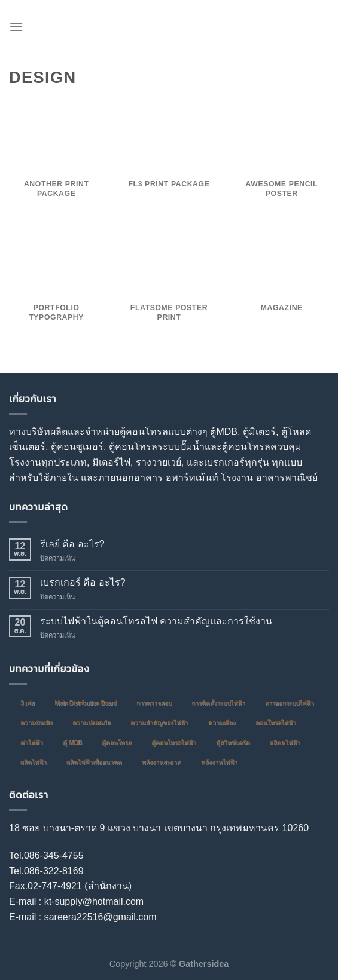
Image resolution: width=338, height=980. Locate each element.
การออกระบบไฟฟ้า (290, 703)
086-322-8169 (54, 871)
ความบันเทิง (36, 723)
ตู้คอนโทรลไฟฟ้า (174, 742)
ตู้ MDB (72, 742)
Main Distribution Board (86, 703)
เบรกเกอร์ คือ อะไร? (83, 582)
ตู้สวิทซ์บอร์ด (233, 742)
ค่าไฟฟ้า (32, 742)
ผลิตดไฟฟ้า (285, 742)
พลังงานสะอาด (162, 762)
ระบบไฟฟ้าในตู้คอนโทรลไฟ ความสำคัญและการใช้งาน (156, 621)
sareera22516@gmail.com (101, 917)
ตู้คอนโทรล (117, 742)
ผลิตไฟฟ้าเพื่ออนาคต (94, 762)
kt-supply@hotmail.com (94, 901)
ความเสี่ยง (222, 723)
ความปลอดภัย (92, 723)
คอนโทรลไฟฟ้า (276, 723)
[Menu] (16, 27)
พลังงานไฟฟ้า (219, 762)
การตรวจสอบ (154, 703)
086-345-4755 (54, 855)
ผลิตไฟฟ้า (34, 762)
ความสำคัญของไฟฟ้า (159, 723)
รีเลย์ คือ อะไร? (72, 544)
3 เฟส (28, 703)
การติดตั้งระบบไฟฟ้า (218, 703)
